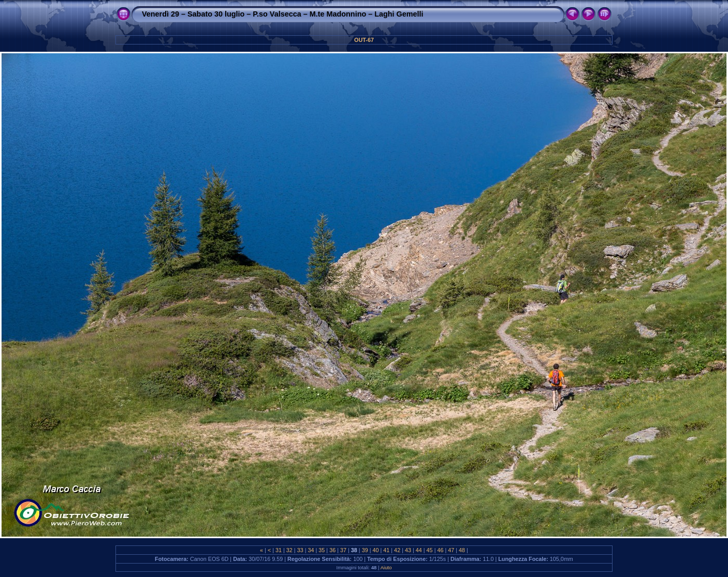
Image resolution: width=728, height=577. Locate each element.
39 (365, 550)
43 (408, 550)
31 (279, 550)
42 (397, 550)
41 (386, 550)
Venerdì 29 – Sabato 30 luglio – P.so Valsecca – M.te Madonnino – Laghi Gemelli (283, 14)
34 (311, 550)
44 (419, 550)
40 (375, 550)
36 (332, 550)
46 (440, 550)
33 (300, 550)
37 (343, 550)
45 (430, 550)
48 (462, 550)
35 (322, 550)
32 (289, 550)
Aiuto (386, 567)
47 (451, 550)
